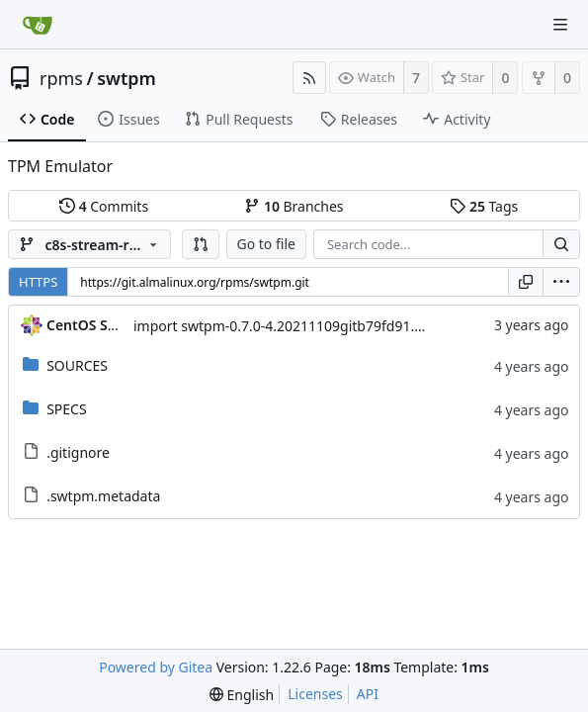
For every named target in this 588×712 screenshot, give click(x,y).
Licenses (315, 694)
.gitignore (78, 452)
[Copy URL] (526, 282)
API (368, 694)
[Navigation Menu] (560, 25)
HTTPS (38, 282)
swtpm (126, 78)
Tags (484, 206)
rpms (61, 78)
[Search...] (561, 244)
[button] (201, 244)
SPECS (66, 409)
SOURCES (77, 365)
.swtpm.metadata (103, 496)
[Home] (38, 25)
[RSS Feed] (309, 78)
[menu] (561, 282)
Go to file (266, 244)
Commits (104, 206)
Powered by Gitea (156, 667)
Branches (294, 206)
